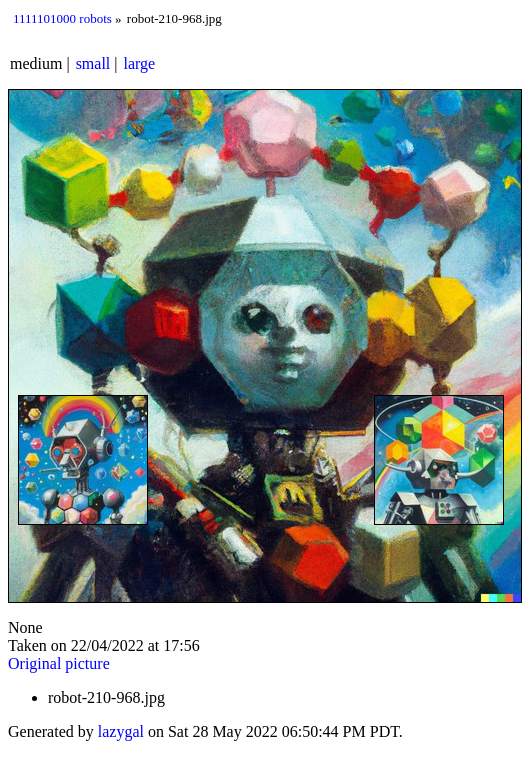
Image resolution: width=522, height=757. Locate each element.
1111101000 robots (62, 18)
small (93, 63)
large (140, 63)
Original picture (59, 663)
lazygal (121, 731)
